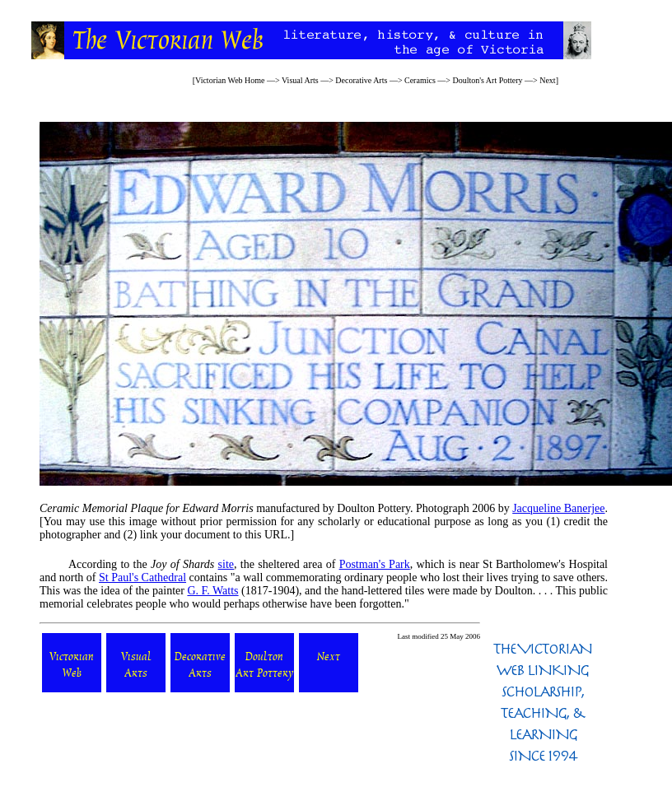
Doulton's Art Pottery (487, 80)
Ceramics (420, 80)
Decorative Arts (361, 80)
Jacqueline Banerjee (558, 508)
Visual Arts (300, 80)
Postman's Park (375, 564)
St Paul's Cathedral (142, 577)
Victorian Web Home (230, 80)
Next (547, 80)
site (226, 564)
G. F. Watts (212, 591)
